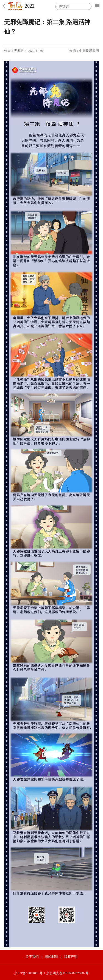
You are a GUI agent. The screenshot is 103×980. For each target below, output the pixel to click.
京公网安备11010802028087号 (68, 973)
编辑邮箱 (52, 957)
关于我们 (32, 957)
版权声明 (71, 957)
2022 (30, 6)
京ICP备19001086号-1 (30, 973)
